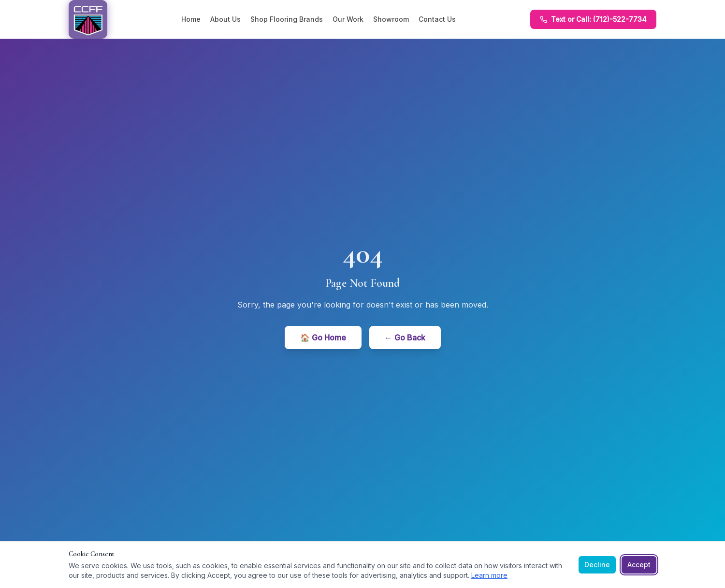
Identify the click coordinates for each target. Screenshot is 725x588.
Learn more (489, 575)
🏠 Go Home (323, 338)
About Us (225, 19)
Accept (639, 565)
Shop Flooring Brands (287, 19)
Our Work (348, 19)
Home (191, 19)
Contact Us (437, 19)
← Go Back (405, 338)
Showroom (391, 19)
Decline (597, 565)
